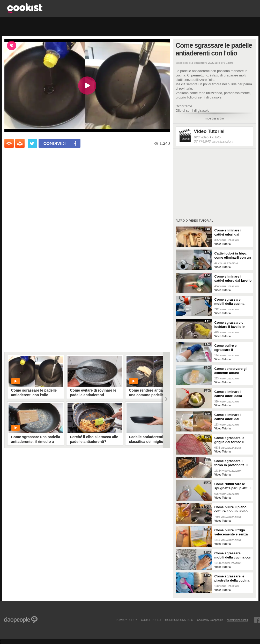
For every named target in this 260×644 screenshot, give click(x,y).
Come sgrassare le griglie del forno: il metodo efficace (229, 440)
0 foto (216, 137)
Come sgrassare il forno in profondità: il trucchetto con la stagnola (231, 463)
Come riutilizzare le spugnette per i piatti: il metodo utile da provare (233, 486)
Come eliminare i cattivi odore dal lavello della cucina (233, 279)
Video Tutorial (209, 131)
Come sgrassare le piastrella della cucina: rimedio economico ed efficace (232, 578)
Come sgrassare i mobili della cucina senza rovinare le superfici (229, 302)
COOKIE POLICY (151, 620)
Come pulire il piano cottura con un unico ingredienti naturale (231, 509)
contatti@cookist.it (237, 620)
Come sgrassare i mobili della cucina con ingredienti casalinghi (233, 555)
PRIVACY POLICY (126, 620)
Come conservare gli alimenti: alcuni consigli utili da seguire (233, 371)
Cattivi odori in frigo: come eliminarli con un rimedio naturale (233, 256)
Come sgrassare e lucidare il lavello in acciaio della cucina (230, 325)
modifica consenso (179, 620)
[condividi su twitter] (32, 143)
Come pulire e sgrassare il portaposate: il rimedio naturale (233, 348)
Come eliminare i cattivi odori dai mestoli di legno (228, 232)
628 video (201, 137)
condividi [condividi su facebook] (55, 143)
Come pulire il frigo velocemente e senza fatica (231, 532)
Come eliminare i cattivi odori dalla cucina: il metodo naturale (228, 394)
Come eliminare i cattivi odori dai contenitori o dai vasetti (228, 417)
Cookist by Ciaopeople (210, 620)
